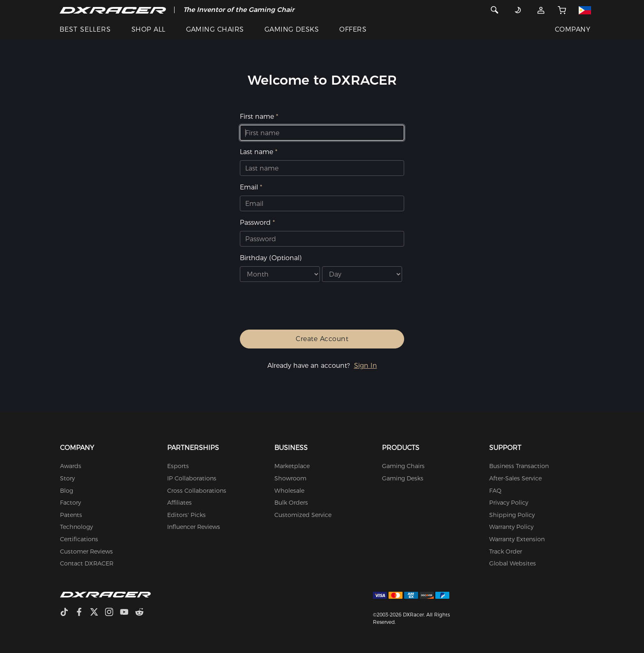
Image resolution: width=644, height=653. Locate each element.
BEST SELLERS (85, 29)
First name (257, 117)
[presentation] (316, 309)
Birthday (271, 258)
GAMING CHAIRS (215, 29)
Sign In (366, 366)
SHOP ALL (148, 29)
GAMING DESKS (292, 29)
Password (255, 223)
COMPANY (573, 29)
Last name (256, 152)
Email (249, 187)
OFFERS (353, 29)
